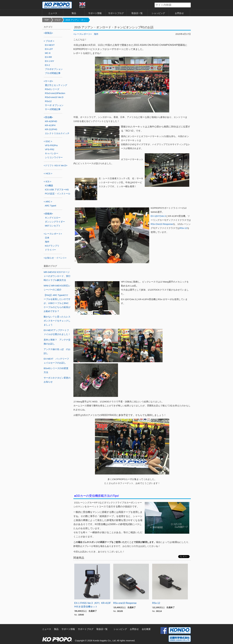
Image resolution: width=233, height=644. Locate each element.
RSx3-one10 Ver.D (54, 97)
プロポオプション (54, 69)
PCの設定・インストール (58, 194)
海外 (96, 34)
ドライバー (50, 250)
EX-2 (47, 65)
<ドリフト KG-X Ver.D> (56, 165)
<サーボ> (48, 81)
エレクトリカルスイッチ (57, 133)
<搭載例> (48, 214)
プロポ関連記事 (53, 73)
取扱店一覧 (137, 13)
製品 (74, 13)
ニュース (53, 13)
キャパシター (52, 153)
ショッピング (158, 13)
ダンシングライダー (55, 222)
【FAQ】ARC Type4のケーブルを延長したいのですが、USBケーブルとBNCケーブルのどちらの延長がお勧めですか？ (57, 303)
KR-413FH (50, 125)
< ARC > (48, 202)
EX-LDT (49, 49)
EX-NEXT (50, 45)
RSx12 (48, 101)
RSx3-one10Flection (55, 93)
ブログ (58, 20)
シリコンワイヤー (54, 157)
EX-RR (48, 57)
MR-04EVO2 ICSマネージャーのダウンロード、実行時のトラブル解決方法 (57, 276)
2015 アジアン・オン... (76, 20)
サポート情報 (95, 13)
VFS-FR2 (50, 149)
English (82, 5)
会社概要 (146, 629)
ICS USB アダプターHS (57, 190)
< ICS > (47, 181)
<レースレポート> (83, 34)
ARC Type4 (51, 206)
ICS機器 (49, 185)
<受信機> (48, 117)
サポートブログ (116, 13)
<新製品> (48, 33)
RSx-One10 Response (162, 224)
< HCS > (48, 173)
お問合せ (179, 13)
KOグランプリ (52, 246)
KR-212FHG (51, 129)
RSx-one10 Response (125, 603)
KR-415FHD (51, 121)
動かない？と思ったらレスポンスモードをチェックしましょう (57, 321)
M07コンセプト (53, 226)
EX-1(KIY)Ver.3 (158, 216)
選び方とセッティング (56, 85)
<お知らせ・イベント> (55, 258)
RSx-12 (183, 228)
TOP (47, 20)
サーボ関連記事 (53, 109)
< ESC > (48, 141)
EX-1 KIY (49, 61)
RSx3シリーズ (52, 89)
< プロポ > (49, 41)
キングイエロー (53, 218)
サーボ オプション (54, 105)
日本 (47, 238)
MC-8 (48, 53)
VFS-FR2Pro (51, 145)
